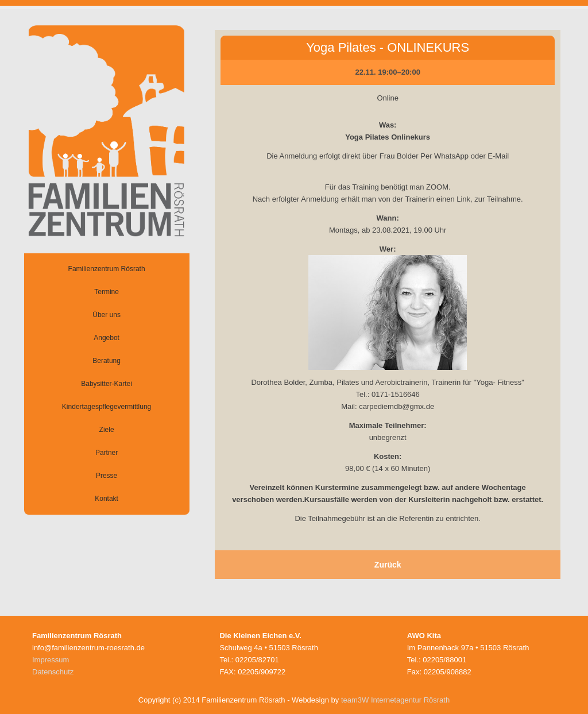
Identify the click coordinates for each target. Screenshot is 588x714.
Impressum (51, 660)
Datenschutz (53, 672)
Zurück (388, 565)
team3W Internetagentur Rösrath (395, 700)
